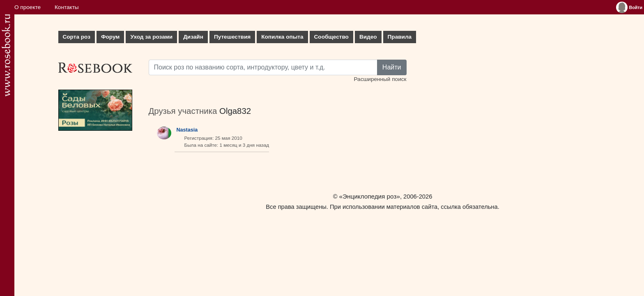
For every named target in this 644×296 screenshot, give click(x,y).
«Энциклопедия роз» (370, 196)
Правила (400, 37)
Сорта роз (77, 37)
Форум (110, 37)
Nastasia (187, 130)
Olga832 (235, 111)
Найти (392, 67)
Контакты (67, 7)
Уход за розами (151, 37)
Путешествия (232, 37)
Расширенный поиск (380, 79)
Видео (368, 37)
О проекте (28, 7)
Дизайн (193, 37)
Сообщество (331, 37)
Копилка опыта (282, 37)
